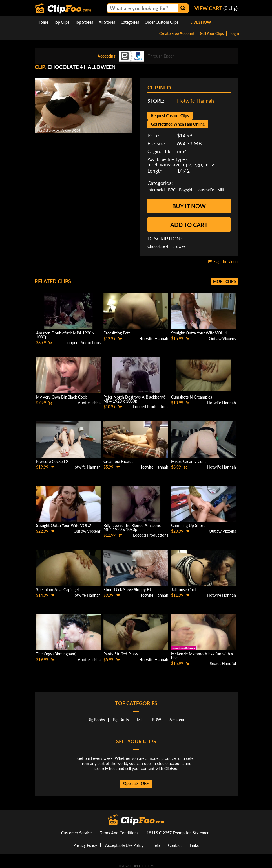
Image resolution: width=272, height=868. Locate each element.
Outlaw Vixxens (222, 339)
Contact (175, 845)
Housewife (205, 190)
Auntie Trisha (89, 403)
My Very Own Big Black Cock (61, 397)
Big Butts (121, 720)
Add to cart (189, 225)
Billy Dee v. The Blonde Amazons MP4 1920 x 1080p (132, 527)
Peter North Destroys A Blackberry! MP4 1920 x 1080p (134, 399)
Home (43, 22)
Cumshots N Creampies (192, 397)
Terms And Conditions (119, 833)
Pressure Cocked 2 (52, 461)
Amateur (177, 720)
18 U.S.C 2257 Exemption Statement (179, 833)
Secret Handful (223, 663)
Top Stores (84, 22)
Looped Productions (83, 343)
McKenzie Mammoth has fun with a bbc (202, 656)
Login (234, 33)
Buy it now (189, 206)
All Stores (107, 22)
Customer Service (76, 833)
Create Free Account (177, 33)
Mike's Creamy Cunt (189, 461)
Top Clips (62, 22)
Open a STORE (136, 783)
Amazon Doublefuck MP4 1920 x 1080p (65, 335)
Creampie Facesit (118, 461)
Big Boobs (96, 720)
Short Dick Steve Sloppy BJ (127, 590)
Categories (130, 22)
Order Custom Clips (162, 22)
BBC (172, 190)
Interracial (156, 190)
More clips (225, 281)
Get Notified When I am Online (178, 124)
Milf (221, 190)
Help (156, 845)
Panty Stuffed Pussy (121, 654)
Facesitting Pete (117, 333)
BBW (157, 720)
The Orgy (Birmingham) (56, 654)
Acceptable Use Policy (124, 845)
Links (194, 845)
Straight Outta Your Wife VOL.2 (64, 525)
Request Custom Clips (170, 116)
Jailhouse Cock (184, 590)
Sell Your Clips (212, 33)
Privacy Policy (85, 845)
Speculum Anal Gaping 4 (58, 590)
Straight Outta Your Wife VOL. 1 (199, 333)
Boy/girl (185, 190)
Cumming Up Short (188, 525)
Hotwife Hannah (195, 101)
